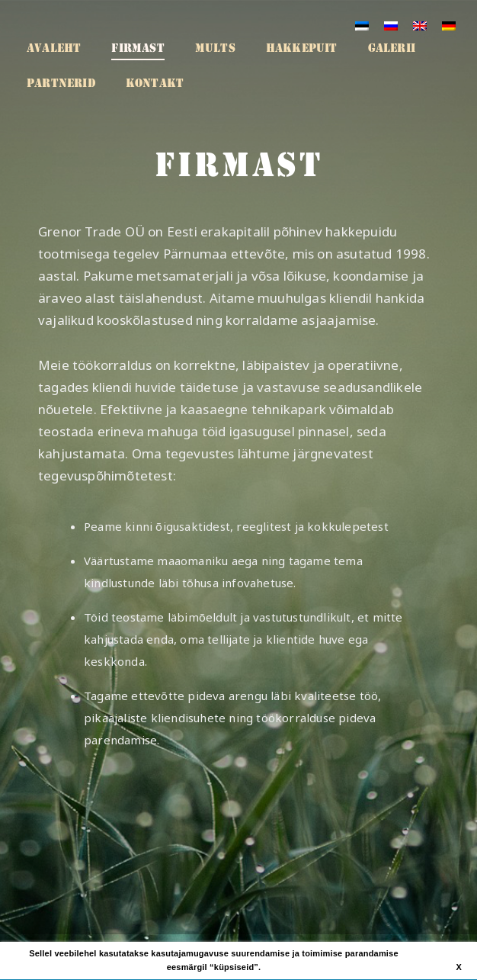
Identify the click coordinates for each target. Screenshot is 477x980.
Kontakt (155, 83)
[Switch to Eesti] (362, 25)
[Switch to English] (420, 25)
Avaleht (54, 48)
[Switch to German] (449, 25)
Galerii (392, 48)
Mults (215, 48)
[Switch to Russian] (391, 25)
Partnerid (61, 83)
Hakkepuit (302, 48)
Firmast (138, 48)
